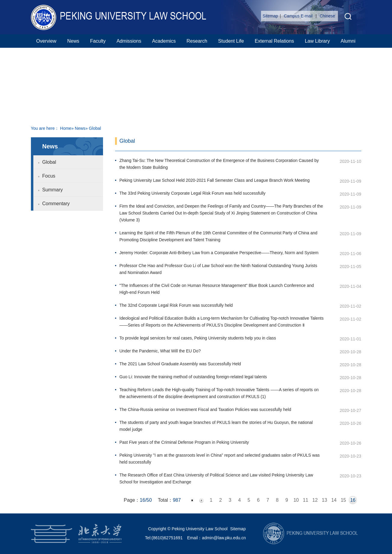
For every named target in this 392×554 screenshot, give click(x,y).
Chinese (327, 16)
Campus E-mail (299, 16)
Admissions (129, 41)
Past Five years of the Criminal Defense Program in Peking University (184, 442)
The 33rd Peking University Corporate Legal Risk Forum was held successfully (193, 193)
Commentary (56, 204)
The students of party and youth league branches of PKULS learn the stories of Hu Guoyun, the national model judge (216, 426)
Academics (164, 41)
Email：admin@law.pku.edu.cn (216, 538)
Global (49, 162)
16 (353, 500)
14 (334, 500)
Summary (53, 190)
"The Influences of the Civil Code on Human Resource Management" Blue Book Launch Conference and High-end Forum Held (217, 289)
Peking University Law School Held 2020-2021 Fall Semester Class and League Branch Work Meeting (215, 180)
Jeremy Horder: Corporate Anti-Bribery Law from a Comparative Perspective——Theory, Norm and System (219, 253)
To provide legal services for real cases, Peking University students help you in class (198, 338)
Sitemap (270, 16)
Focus (49, 176)
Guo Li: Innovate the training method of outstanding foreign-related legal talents (193, 377)
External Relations (274, 41)
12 (315, 500)
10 (296, 500)
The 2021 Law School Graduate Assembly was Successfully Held (180, 364)
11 (305, 500)
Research (197, 41)
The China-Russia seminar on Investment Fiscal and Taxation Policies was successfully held (205, 409)
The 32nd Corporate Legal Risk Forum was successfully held (176, 305)
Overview (46, 41)
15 (343, 500)
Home (66, 128)
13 (324, 500)
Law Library (317, 41)
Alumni (348, 41)
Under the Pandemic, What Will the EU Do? (160, 351)
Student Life (231, 41)
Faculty (98, 41)
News (73, 41)
